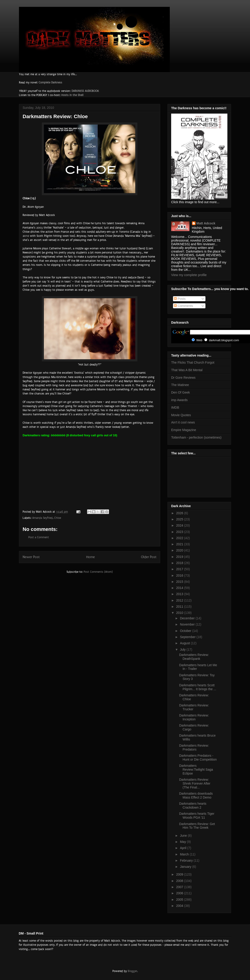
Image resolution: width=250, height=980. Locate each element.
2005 (180, 900)
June (184, 836)
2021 (180, 544)
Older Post (149, 557)
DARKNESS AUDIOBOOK (85, 91)
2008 (180, 881)
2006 (180, 893)
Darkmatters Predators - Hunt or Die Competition (198, 758)
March (185, 854)
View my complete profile (189, 275)
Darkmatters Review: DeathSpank (194, 657)
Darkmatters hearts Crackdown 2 (193, 806)
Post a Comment (39, 537)
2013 (180, 594)
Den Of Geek (181, 392)
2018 (180, 563)
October (186, 631)
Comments (184, 306)
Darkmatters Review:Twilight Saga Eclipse (196, 770)
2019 (180, 557)
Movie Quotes (181, 415)
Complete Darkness (50, 83)
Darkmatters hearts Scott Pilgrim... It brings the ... (198, 687)
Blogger (132, 971)
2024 (180, 525)
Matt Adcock (206, 223)
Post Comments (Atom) (98, 572)
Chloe (58, 518)
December (188, 618)
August (185, 643)
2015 (180, 582)
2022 (180, 538)
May (183, 842)
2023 (180, 532)
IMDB (175, 407)
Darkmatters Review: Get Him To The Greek (197, 826)
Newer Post (31, 557)
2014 (180, 588)
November (188, 624)
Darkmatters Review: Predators (194, 747)
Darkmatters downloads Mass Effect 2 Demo (196, 795)
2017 (180, 569)
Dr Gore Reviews (183, 378)
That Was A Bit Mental (187, 370)
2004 (180, 906)
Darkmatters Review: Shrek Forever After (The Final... (195, 783)
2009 (180, 874)
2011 (180, 607)
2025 (180, 519)
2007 (180, 887)
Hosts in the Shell (72, 95)
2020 (180, 550)
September (188, 637)
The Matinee (180, 385)
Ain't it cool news (183, 422)
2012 (180, 600)
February (187, 860)
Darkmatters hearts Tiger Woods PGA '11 (197, 816)
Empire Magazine (184, 430)
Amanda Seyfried (42, 518)
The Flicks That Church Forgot (193, 362)
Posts (180, 299)
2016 (180, 575)
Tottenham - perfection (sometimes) (196, 437)
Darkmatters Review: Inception (194, 717)
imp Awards (179, 400)
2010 (180, 613)
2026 (180, 513)
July (183, 650)
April (184, 848)
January (186, 867)
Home (90, 557)
